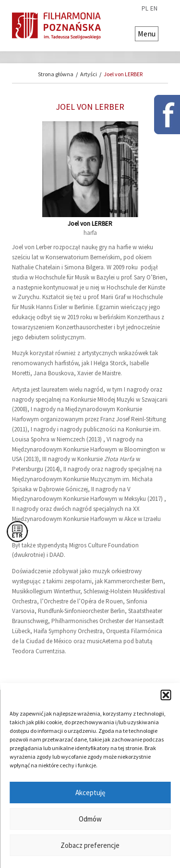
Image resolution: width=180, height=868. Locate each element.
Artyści (89, 74)
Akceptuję (90, 793)
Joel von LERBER (123, 74)
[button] (166, 695)
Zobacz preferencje (90, 845)
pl (145, 9)
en (154, 9)
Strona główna (56, 74)
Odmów (90, 819)
